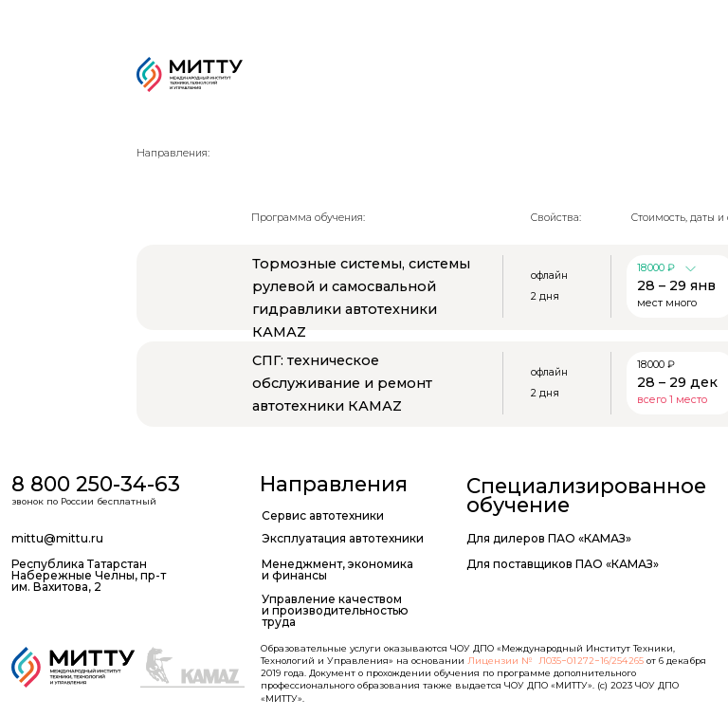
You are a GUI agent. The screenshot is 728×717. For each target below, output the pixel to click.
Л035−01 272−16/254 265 (591, 661)
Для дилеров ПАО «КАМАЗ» (549, 538)
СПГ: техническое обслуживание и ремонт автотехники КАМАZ (342, 383)
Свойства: (556, 218)
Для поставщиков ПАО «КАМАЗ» (563, 564)
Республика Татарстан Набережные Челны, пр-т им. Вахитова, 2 (89, 576)
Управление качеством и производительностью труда (335, 611)
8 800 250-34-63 (96, 484)
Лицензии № (500, 661)
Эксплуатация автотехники (343, 538)
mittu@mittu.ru (57, 538)
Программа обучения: (308, 218)
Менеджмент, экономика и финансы (337, 570)
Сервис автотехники (323, 515)
